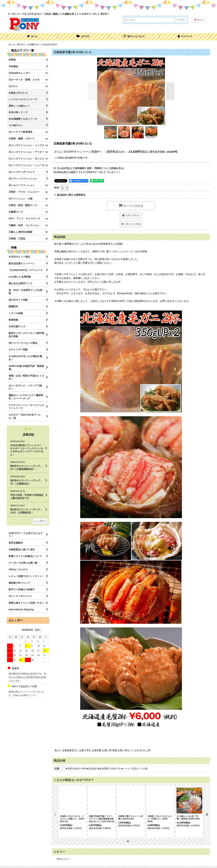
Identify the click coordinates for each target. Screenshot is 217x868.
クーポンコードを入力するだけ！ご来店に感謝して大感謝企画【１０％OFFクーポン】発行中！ (59, 14)
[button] (134, 37)
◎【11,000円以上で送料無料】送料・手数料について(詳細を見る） (90, 168)
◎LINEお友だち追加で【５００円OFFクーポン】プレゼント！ (87, 172)
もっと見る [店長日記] (40, 521)
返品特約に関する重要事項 (70, 195)
